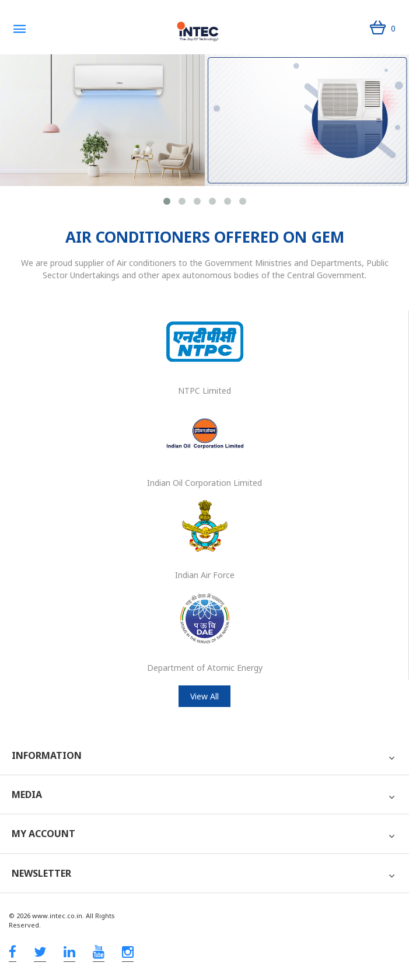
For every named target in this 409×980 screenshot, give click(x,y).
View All (204, 696)
